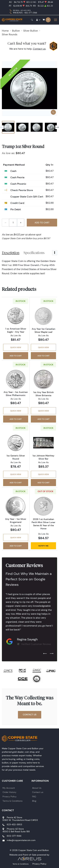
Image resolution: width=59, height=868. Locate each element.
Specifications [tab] (34, 253)
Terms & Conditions (13, 801)
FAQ (34, 797)
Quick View (16, 347)
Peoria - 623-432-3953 (22, 10)
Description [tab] (11, 253)
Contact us (39, 49)
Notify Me (43, 546)
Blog (34, 801)
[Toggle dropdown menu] (55, 253)
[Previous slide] (2, 127)
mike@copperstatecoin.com (21, 840)
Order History (9, 792)
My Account (9, 788)
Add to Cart (42, 223)
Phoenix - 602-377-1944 (25, 13)
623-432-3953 (14, 824)
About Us (37, 788)
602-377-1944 (14, 836)
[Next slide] (57, 127)
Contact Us (30, 715)
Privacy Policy (10, 797)
